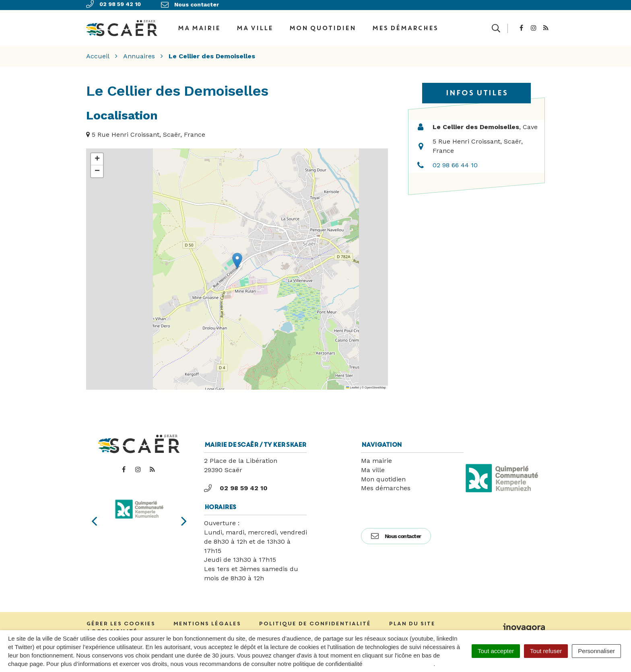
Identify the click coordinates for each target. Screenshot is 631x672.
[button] (237, 257)
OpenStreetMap (375, 383)
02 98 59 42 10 (236, 484)
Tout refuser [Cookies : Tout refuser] (546, 651)
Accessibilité (112, 627)
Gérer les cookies (121, 620)
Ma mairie (376, 456)
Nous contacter (396, 532)
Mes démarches (405, 26)
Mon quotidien (322, 26)
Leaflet (353, 383)
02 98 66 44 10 (455, 161)
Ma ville (255, 26)
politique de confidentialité (399, 664)
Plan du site (412, 620)
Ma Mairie (199, 26)
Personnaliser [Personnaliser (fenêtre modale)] (596, 651)
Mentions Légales (207, 620)
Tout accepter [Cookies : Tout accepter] (496, 651)
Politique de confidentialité (315, 620)
